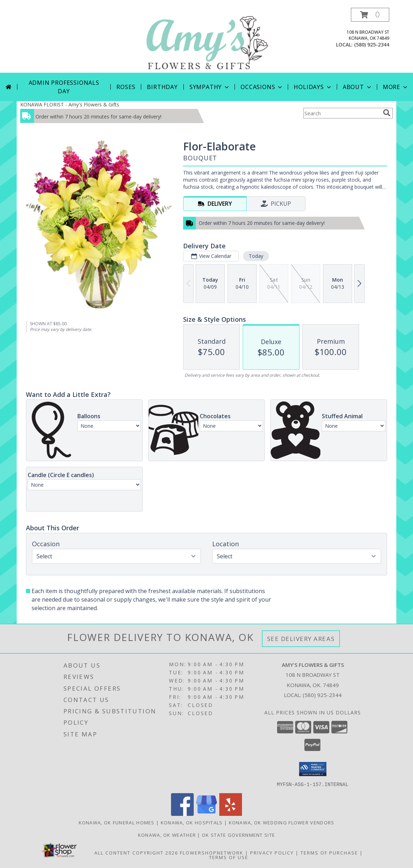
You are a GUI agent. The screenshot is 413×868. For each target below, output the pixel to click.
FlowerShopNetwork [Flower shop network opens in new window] (212, 852)
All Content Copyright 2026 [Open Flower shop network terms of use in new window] (136, 852)
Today (256, 256)
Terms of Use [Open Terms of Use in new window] (229, 857)
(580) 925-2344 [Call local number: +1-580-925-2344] (372, 45)
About (358, 87)
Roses (126, 87)
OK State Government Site (238, 835)
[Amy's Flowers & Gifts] (207, 40)
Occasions (262, 87)
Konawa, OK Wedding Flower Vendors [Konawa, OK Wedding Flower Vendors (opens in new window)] (282, 822)
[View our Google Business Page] (206, 814)
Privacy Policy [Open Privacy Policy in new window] (272, 852)
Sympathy (210, 87)
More (396, 87)
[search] (387, 113)
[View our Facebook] (182, 814)
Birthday (162, 87)
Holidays (313, 87)
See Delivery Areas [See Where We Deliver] (301, 639)
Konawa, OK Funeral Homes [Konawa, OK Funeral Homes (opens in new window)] (117, 822)
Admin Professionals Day (64, 87)
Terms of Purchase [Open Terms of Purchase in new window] (329, 852)
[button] (370, 15)
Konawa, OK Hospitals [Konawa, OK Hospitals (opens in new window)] (192, 822)
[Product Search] (342, 113)
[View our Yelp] (231, 814)
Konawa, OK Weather (167, 835)
